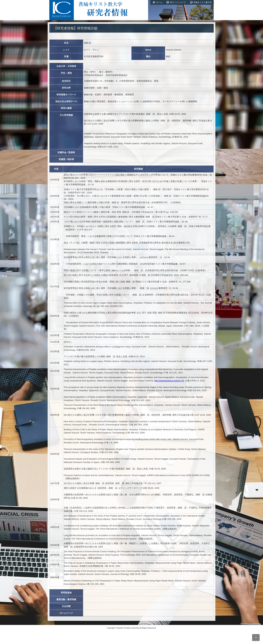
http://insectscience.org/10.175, (169, 381)
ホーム (159, 2)
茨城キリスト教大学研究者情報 (131, 5)
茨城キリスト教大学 (203, 2)
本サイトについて (178, 2)
